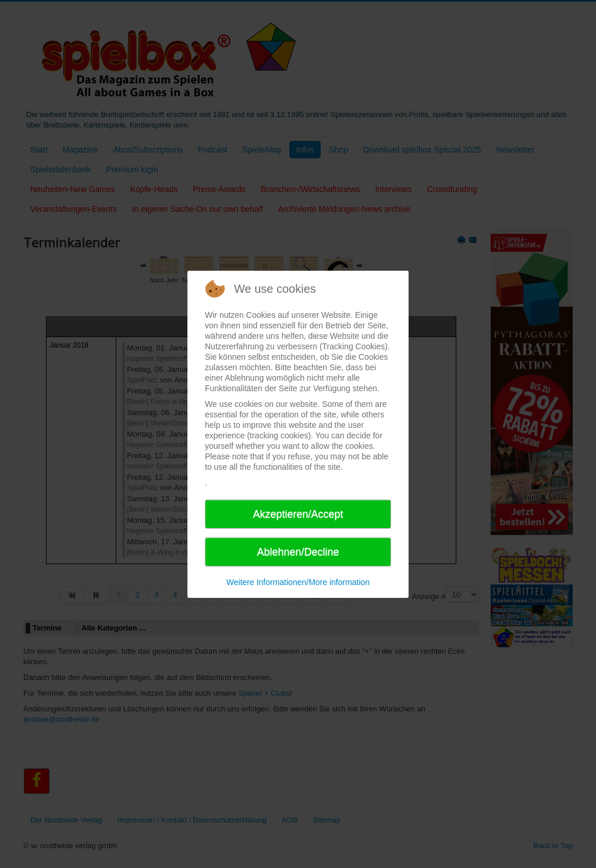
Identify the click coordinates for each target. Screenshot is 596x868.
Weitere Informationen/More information (298, 582)
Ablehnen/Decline (298, 552)
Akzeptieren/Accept (298, 514)
